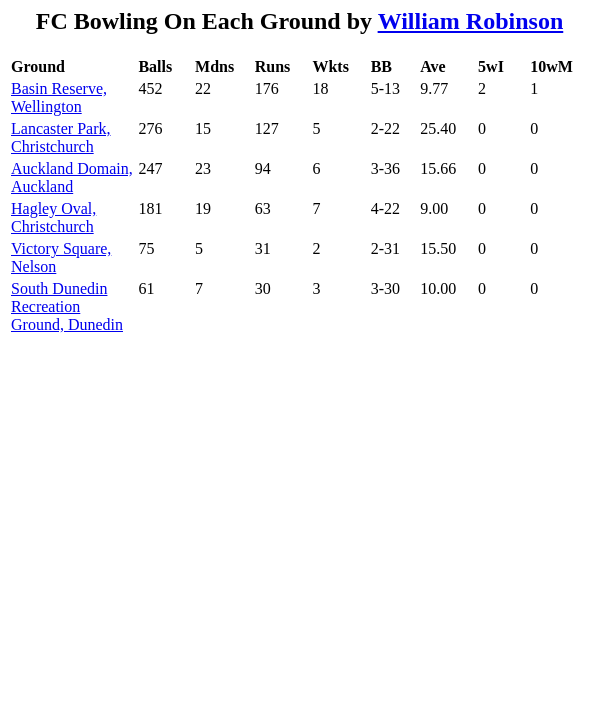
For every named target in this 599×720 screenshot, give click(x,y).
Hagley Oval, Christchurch (53, 217)
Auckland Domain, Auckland (72, 177)
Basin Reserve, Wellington (59, 97)
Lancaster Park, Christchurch (61, 137)
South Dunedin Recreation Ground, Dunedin (67, 306)
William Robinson (471, 21)
